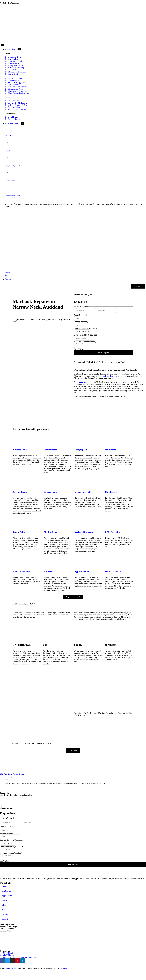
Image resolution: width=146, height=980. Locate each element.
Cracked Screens (21, 450)
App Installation (82, 571)
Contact (5, 919)
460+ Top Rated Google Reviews (13, 774)
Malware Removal (22, 571)
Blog (4, 905)
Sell (3, 910)
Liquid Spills (19, 532)
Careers (5, 914)
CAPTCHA (78, 349)
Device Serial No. (85, 335)
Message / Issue (85, 342)
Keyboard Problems (84, 532)
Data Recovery (112, 492)
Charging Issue (81, 450)
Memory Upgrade (83, 492)
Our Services (7, 891)
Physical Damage (52, 532)
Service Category (85, 328)
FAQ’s (4, 900)
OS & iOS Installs (113, 571)
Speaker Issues (20, 492)
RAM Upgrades (112, 532)
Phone (81, 322)
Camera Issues (51, 492)
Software (48, 571)
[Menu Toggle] (2, 45)
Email (81, 315)
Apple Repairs (7, 896)
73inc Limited (11, 969)
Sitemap (64, 969)
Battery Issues (50, 450)
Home (4, 886)
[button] (1, 781)
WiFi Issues (111, 450)
